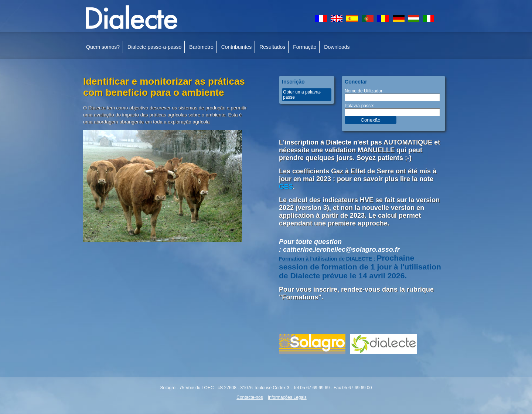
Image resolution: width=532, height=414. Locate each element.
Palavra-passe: (359, 106)
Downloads (337, 47)
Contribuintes (237, 47)
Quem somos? (103, 47)
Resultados (272, 47)
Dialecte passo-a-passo (154, 47)
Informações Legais (287, 397)
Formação (305, 47)
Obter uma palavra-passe (302, 95)
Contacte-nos (250, 397)
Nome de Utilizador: (364, 91)
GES (286, 187)
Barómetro (201, 47)
